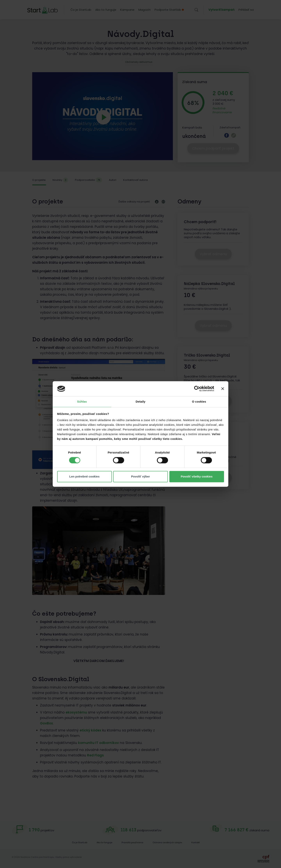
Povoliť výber (140, 476)
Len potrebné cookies (84, 476)
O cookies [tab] (199, 402)
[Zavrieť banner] (223, 389)
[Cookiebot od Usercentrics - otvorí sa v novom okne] (197, 389)
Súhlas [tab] (82, 402)
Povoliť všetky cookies (197, 476)
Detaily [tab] (140, 402)
